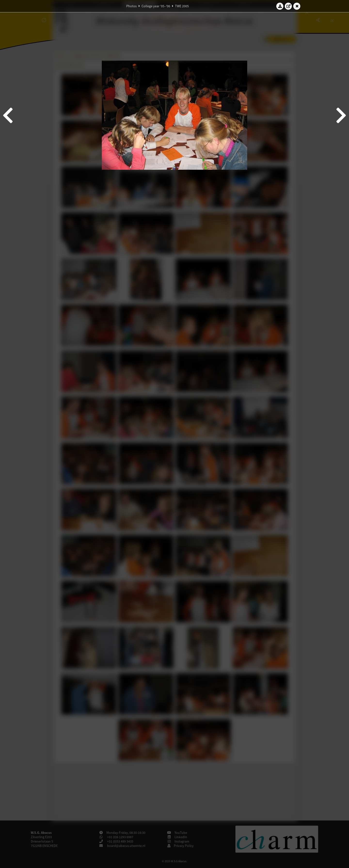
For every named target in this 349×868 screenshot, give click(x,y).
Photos (131, 6)
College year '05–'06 (156, 6)
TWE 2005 (182, 6)
